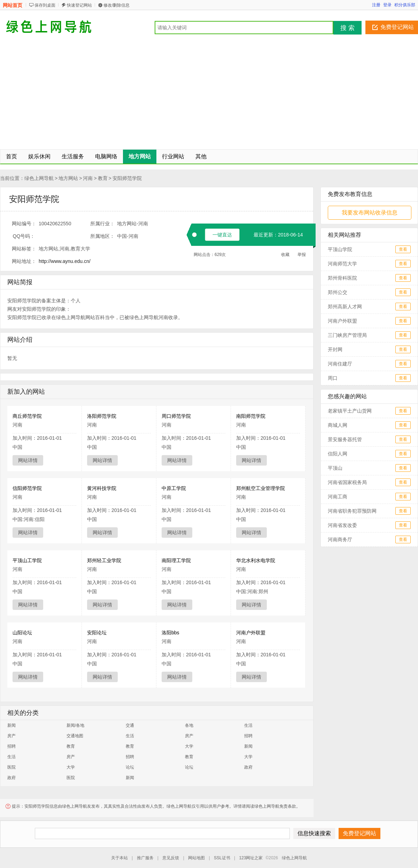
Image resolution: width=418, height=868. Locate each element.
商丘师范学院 (27, 416)
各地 (189, 725)
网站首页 (13, 5)
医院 (11, 767)
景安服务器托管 (345, 439)
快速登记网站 (79, 5)
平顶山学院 (340, 249)
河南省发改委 (342, 525)
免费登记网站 (397, 27)
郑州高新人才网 (345, 307)
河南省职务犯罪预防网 (352, 511)
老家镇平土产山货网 (350, 411)
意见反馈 (171, 858)
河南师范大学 (342, 264)
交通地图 (75, 736)
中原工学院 (174, 488)
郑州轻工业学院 (104, 560)
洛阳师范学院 (102, 416)
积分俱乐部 (405, 5)
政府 (248, 767)
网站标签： (24, 249)
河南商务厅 (340, 539)
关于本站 (119, 858)
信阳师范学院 (27, 488)
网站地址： (24, 261)
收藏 (285, 255)
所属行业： (102, 224)
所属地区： (102, 236)
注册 (376, 5)
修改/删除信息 (117, 5)
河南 (88, 178)
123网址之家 (251, 858)
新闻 (11, 725)
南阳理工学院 (176, 560)
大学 (189, 746)
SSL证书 (222, 858)
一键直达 (222, 235)
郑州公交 (338, 292)
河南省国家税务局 (347, 482)
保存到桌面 (45, 5)
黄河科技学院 (102, 488)
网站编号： (24, 224)
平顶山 (335, 468)
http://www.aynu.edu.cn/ (65, 261)
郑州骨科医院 (342, 278)
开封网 (335, 349)
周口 (333, 378)
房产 (11, 736)
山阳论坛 (22, 633)
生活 (248, 725)
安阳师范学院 (127, 178)
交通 (130, 725)
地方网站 (68, 178)
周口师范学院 (176, 416)
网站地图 (196, 858)
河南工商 (338, 497)
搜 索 (347, 28)
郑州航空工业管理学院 (261, 488)
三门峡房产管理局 (347, 335)
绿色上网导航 (39, 178)
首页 (11, 156)
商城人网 (338, 425)
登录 (387, 5)
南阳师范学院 (251, 416)
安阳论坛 (97, 633)
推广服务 (145, 858)
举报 (302, 255)
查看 (403, 249)
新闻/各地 (75, 725)
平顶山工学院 (27, 560)
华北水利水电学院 (256, 560)
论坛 (130, 767)
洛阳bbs (171, 633)
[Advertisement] (209, 93)
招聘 (248, 736)
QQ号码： (24, 236)
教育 (103, 178)
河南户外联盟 (251, 633)
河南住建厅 (340, 364)
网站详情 (28, 460)
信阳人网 (338, 454)
